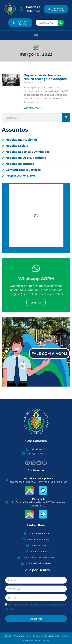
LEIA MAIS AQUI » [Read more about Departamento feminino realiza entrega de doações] (33, 108)
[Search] (61, 23)
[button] (36, 35)
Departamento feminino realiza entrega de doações (45, 77)
